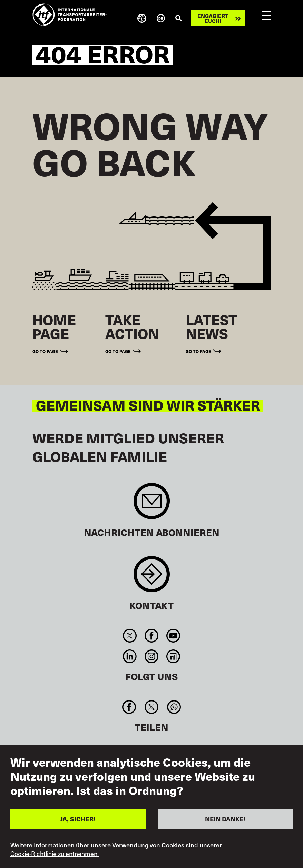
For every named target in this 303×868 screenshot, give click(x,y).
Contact (152, 578)
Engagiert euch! (213, 18)
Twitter (130, 636)
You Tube (173, 636)
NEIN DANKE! (225, 819)
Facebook (151, 636)
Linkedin (130, 656)
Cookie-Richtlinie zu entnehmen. (55, 854)
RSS (173, 656)
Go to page (45, 351)
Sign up (152, 504)
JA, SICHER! (78, 819)
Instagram (151, 656)
